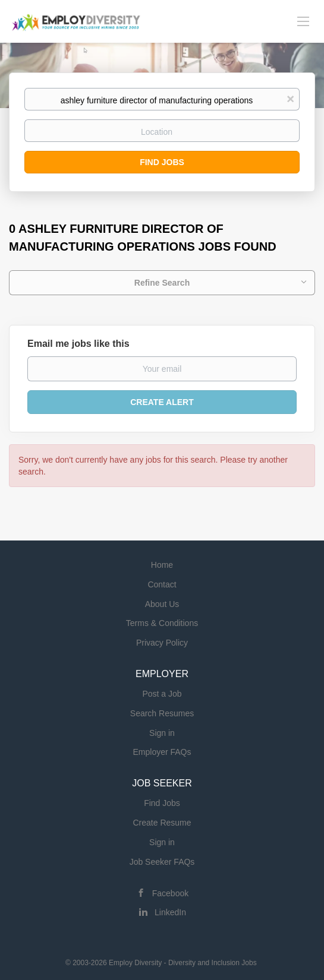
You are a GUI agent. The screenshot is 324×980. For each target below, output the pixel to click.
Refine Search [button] (162, 283)
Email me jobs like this (78, 344)
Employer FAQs (162, 752)
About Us (162, 604)
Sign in (162, 733)
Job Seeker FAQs (162, 862)
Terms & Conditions (162, 623)
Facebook (170, 893)
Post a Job (162, 694)
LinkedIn (170, 912)
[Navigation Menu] (303, 21)
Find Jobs (162, 162)
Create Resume (162, 823)
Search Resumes (162, 713)
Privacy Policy (162, 643)
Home (162, 565)
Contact (162, 584)
